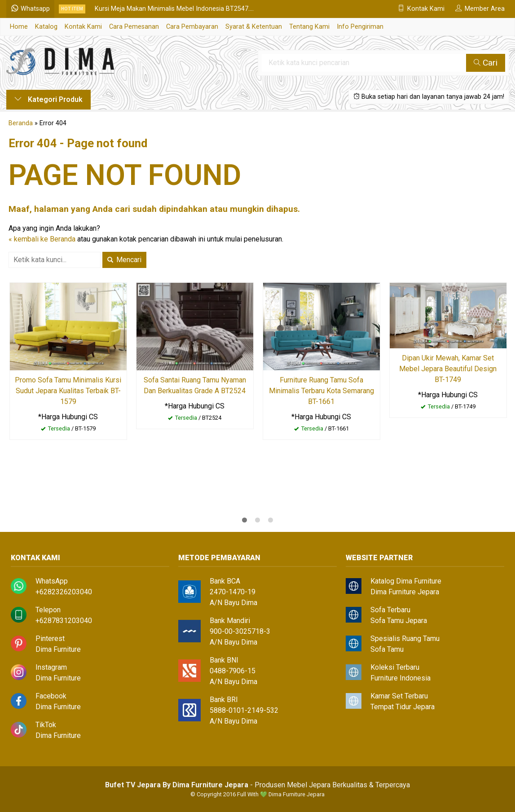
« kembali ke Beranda (42, 239)
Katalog (46, 27)
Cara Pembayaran (192, 27)
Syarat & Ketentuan (254, 27)
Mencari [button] (124, 260)
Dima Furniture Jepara (405, 592)
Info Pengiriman (360, 27)
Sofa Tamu (387, 649)
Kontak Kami (83, 27)
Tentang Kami (309, 27)
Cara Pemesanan (134, 27)
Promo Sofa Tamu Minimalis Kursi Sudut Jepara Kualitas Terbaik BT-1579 (68, 391)
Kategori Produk (48, 99)
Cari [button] (486, 63)
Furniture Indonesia (401, 678)
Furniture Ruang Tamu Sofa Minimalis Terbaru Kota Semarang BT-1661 (321, 391)
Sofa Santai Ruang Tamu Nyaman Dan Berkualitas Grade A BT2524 (195, 385)
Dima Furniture (58, 649)
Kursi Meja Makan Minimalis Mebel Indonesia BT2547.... (174, 9)
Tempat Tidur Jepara (403, 707)
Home (19, 27)
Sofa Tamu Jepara (399, 621)
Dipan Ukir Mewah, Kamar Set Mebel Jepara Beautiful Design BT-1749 (448, 369)
